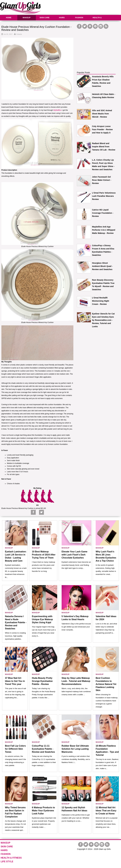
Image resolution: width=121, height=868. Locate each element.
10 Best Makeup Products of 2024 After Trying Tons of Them (44, 555)
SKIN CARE (45, 18)
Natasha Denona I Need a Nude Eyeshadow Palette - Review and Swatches (16, 622)
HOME (9, 18)
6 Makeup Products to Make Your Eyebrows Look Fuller (43, 811)
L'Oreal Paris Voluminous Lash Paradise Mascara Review (104, 196)
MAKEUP (27, 18)
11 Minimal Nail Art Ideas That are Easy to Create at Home (106, 811)
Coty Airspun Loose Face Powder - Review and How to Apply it (102, 129)
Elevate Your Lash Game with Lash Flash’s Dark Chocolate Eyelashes (74, 555)
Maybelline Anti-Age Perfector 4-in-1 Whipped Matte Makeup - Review (104, 230)
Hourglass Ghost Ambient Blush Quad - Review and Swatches (102, 266)
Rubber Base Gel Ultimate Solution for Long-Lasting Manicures (75, 749)
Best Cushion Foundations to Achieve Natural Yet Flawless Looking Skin (106, 684)
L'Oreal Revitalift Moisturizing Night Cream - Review (101, 301)
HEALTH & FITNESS (97, 20)
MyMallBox (58, 110)
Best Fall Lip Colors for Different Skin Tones (15, 749)
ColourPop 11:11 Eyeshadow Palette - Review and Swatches (43, 749)
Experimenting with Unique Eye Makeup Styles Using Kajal (42, 619)
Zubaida (19, 34)
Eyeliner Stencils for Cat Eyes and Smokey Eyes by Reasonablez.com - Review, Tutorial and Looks (103, 320)
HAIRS (62, 18)
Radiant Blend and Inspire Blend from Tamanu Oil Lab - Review (104, 147)
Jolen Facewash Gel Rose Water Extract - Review (102, 180)
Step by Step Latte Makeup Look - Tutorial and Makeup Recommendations (76, 681)
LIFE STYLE (7, 862)
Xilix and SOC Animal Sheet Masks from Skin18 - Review (102, 114)
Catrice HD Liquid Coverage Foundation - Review (103, 213)
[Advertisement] (98, 47)
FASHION (79, 18)
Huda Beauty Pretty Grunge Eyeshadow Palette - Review (42, 681)
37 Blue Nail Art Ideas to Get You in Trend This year (15, 681)
